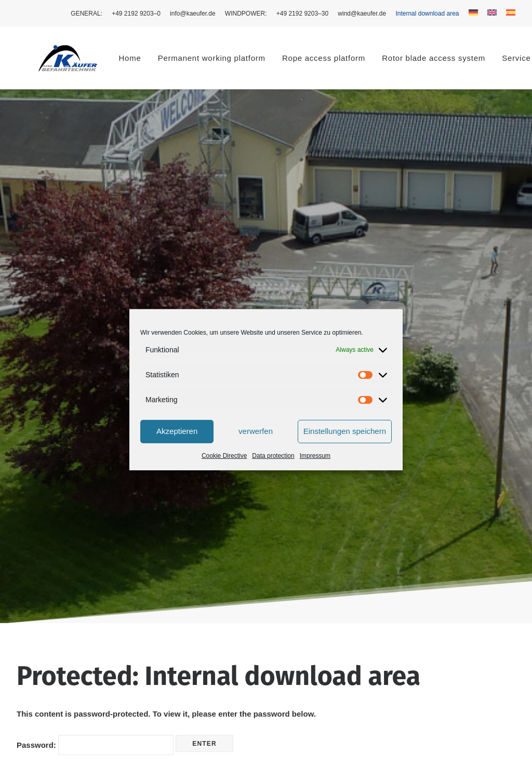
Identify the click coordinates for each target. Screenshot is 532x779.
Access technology (190, 595)
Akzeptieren (177, 431)
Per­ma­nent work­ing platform (174, 58)
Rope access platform (286, 58)
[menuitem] (88, 14)
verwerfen (256, 431)
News (168, 663)
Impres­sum (315, 455)
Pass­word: (95, 422)
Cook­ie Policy (428, 609)
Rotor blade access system (396, 58)
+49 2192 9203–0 (136, 14)
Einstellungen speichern (345, 431)
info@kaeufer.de (193, 14)
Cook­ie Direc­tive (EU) (442, 622)
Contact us (177, 677)
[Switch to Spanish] (509, 12)
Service (171, 649)
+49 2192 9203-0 (305, 659)
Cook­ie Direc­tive (224, 455)
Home (93, 58)
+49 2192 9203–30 (302, 14)
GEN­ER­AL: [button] (87, 14)
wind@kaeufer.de (362, 14)
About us (173, 636)
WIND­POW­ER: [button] (246, 14)
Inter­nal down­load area (427, 14)
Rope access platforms (198, 609)
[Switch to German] (473, 12)
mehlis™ (78, 759)
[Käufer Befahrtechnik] (49, 58)
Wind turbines (182, 622)
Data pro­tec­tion (273, 455)
